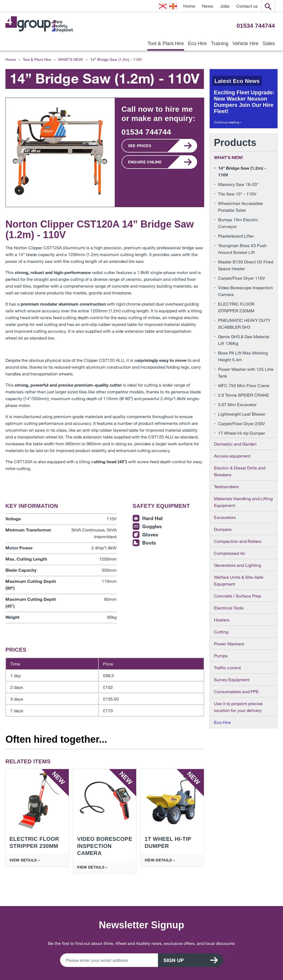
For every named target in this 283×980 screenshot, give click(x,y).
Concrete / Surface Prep (237, 596)
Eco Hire (198, 43)
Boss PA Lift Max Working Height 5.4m (243, 356)
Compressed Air (230, 553)
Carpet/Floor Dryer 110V (242, 278)
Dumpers (223, 529)
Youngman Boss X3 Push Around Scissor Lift (242, 249)
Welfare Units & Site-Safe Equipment (239, 580)
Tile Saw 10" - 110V (237, 194)
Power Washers (229, 644)
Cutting (221, 632)
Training (220, 43)
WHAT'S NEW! (71, 59)
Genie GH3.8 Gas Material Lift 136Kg (244, 340)
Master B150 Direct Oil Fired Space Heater (246, 265)
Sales (269, 43)
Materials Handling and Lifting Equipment (243, 502)
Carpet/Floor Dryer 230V (242, 423)
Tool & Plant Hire (166, 43)
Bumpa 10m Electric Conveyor (238, 223)
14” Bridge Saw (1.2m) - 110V (242, 171)
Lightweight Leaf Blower (242, 414)
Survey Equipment (232, 679)
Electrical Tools (229, 608)
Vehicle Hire (245, 43)
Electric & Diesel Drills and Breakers (240, 471)
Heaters (222, 620)
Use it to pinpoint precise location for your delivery (238, 707)
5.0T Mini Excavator (237, 404)
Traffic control (227, 668)
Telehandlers (226, 486)
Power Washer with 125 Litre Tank (246, 372)
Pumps (221, 656)
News (208, 6)
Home (189, 6)
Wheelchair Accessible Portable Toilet (240, 207)
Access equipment (232, 456)
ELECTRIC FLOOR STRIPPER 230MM (236, 307)
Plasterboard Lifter (236, 236)
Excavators (225, 517)
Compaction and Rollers (238, 541)
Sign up (174, 960)
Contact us (247, 6)
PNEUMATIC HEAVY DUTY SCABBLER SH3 (244, 323)
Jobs (225, 6)
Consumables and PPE (236, 691)
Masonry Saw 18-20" (238, 184)
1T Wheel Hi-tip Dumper (242, 433)
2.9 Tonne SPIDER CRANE (244, 395)
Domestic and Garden (235, 444)
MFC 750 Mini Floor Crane (244, 385)
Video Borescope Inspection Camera (245, 291)
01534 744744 (256, 26)
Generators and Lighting (237, 565)
